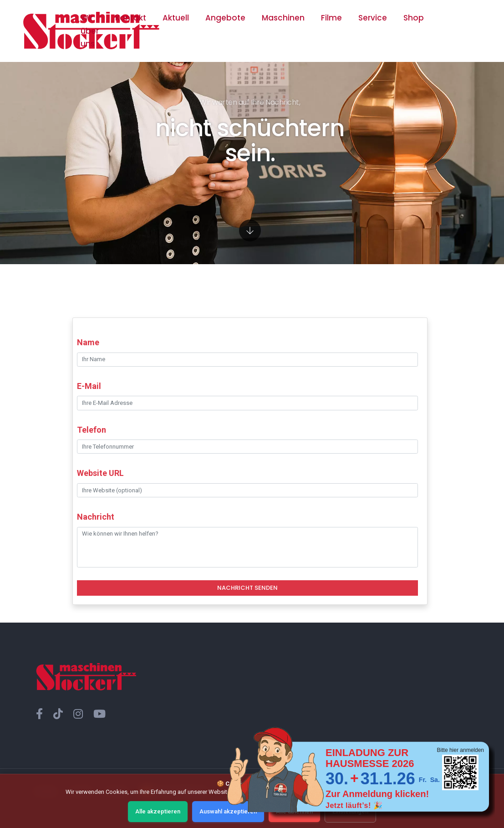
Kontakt (131, 18)
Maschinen (283, 18)
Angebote (225, 18)
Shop (414, 18)
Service (373, 18)
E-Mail (89, 386)
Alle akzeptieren (158, 811)
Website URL (100, 473)
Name (88, 342)
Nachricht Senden (247, 588)
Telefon (92, 430)
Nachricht (96, 517)
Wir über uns (90, 31)
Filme (331, 18)
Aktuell (176, 18)
